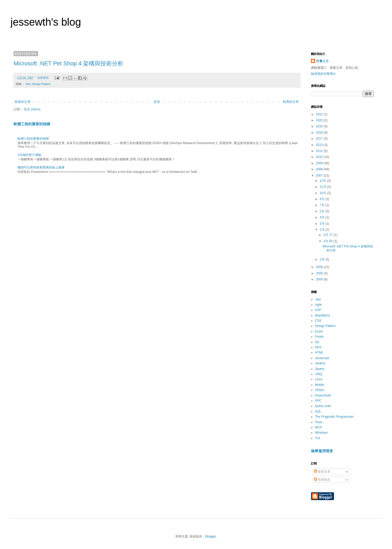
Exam (319, 331)
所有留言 (322, 480)
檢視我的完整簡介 (324, 74)
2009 (320, 163)
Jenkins (320, 363)
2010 (320, 157)
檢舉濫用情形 (322, 451)
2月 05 (328, 241)
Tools (319, 422)
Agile (318, 305)
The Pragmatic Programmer (334, 417)
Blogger (211, 536)
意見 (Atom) (32, 109)
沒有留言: (44, 78)
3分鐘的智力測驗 (29, 155)
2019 (320, 126)
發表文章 (322, 472)
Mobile (319, 385)
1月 (322, 259)
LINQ (319, 374)
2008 (320, 169)
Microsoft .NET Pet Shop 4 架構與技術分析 (68, 63)
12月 (323, 181)
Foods (319, 337)
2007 (320, 176)
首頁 (157, 102)
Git (317, 342)
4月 (322, 217)
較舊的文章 (291, 102)
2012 (320, 151)
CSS (318, 321)
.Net (28, 84)
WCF (318, 427)
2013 (320, 145)
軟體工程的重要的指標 (32, 124)
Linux (319, 379)
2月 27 (328, 235)
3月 (322, 224)
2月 (322, 230)
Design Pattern (41, 84)
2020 (320, 120)
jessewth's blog (46, 22)
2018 (320, 133)
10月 (323, 193)
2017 (320, 139)
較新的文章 (23, 102)
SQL (318, 411)
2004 (320, 279)
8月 (322, 199)
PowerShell (323, 395)
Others (320, 390)
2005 (320, 273)
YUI (318, 438)
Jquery (320, 369)
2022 (320, 114)
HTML (319, 353)
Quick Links (323, 406)
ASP (318, 310)
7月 (322, 205)
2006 (320, 267)
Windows (321, 433)
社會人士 (322, 61)
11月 (323, 187)
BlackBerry (322, 315)
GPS (318, 347)
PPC (318, 401)
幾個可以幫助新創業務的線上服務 (41, 167)
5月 (322, 211)
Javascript (322, 358)
